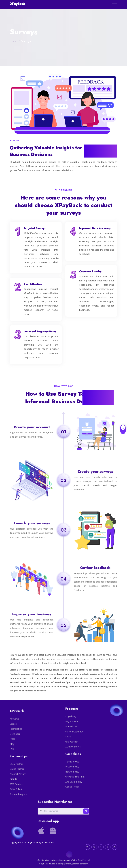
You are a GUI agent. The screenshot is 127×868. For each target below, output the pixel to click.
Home (13, 41)
